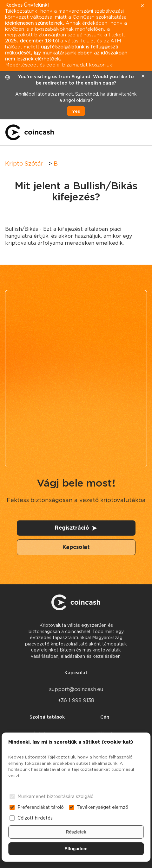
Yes (76, 111)
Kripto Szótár (24, 164)
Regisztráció (76, 528)
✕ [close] (143, 76)
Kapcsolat (76, 547)
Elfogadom (76, 849)
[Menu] (141, 132)
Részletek (76, 832)
